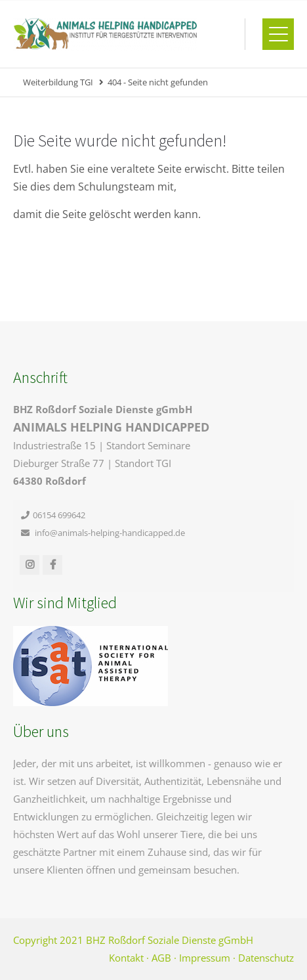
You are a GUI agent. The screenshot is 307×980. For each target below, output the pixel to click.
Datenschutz (266, 958)
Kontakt (126, 958)
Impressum (205, 958)
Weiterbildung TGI (58, 82)
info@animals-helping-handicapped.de (110, 533)
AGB (161, 958)
